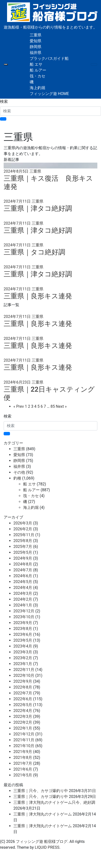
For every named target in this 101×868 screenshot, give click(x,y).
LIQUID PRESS (47, 847)
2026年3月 (23, 523)
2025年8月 (23, 541)
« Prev (19, 406)
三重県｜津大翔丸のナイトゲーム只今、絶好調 (54, 802)
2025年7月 (23, 547)
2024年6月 (23, 576)
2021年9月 (23, 752)
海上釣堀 (37, 88)
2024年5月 (23, 582)
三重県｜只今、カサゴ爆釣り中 (41, 791)
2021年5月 (23, 775)
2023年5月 (23, 640)
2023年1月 (23, 664)
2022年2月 (23, 722)
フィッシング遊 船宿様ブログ (42, 842)
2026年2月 (23, 529)
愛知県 (36, 41)
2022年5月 (23, 705)
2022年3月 (23, 716)
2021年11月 (24, 740)
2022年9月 (23, 681)
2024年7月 (23, 570)
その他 (19, 472)
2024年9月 (23, 558)
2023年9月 (23, 623)
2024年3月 (23, 593)
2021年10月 (24, 746)
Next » (61, 406)
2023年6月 (23, 634)
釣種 (17, 478)
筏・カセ (37, 76)
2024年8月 (23, 564)
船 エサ (36, 64)
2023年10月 (24, 617)
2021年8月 (23, 758)
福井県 (36, 53)
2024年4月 (23, 588)
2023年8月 (23, 629)
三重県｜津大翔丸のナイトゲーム (43, 814)
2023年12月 (24, 611)
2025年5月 (23, 552)
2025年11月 (24, 535)
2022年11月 (24, 670)
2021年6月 (23, 769)
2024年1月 (23, 605)
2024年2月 (23, 599)
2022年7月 (23, 693)
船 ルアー (38, 70)
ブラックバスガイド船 (49, 58)
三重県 (36, 35)
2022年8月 (23, 687)
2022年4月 (23, 711)
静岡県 (36, 47)
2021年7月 (23, 763)
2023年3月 (23, 652)
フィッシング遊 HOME (49, 94)
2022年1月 (23, 728)
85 (53, 406)
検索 (4, 101)
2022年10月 (24, 675)
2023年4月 (23, 646)
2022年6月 (23, 699)
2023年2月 (23, 658)
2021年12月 (24, 734)
